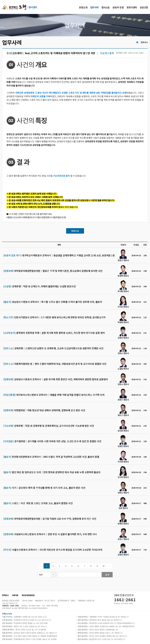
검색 (107, 575)
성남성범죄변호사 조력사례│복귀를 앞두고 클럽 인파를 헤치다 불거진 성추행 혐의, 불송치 (53, 302)
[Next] (110, 566)
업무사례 (94, 7)
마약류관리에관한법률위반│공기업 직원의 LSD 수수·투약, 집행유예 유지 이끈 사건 (50, 519)
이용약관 (15, 595)
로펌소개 (83, 7)
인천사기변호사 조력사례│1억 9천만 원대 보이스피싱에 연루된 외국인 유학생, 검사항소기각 (54, 317)
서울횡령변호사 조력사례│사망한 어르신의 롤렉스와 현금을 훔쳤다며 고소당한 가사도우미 (53, 550)
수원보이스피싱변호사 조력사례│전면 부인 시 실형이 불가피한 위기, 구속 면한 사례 (50, 534)
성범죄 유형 (118, 7)
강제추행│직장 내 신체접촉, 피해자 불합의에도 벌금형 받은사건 (39, 286)
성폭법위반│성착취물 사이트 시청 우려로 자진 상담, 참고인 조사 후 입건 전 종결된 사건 (52, 441)
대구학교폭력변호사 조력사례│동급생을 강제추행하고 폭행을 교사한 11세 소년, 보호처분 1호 (59, 255)
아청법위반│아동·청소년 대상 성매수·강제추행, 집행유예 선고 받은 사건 (44, 410)
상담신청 (144, 7)
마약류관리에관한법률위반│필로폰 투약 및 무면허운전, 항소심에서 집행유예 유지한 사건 (53, 271)
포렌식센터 (132, 7)
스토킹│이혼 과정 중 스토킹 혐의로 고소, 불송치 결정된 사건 (38, 503)
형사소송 (106, 7)
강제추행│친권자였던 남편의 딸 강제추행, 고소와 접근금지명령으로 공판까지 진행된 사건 (53, 348)
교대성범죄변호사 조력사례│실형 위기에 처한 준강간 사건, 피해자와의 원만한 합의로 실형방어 (56, 379)
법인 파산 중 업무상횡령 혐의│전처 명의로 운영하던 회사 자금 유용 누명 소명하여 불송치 (52, 472)
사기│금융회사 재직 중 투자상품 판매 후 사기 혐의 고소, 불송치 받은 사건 (44, 488)
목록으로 (75, 231)
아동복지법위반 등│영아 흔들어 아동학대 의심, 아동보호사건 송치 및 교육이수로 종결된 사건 (55, 364)
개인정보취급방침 (28, 595)
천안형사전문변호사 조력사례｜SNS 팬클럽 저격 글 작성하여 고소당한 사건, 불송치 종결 (51, 457)
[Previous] (40, 566)
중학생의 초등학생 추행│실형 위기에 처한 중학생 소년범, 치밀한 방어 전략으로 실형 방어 (54, 333)
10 (103, 566)
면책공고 (5, 595)
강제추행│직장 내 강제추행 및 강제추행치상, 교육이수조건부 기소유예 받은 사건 (49, 426)
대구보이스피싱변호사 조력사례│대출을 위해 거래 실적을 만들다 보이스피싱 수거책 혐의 (54, 395)
